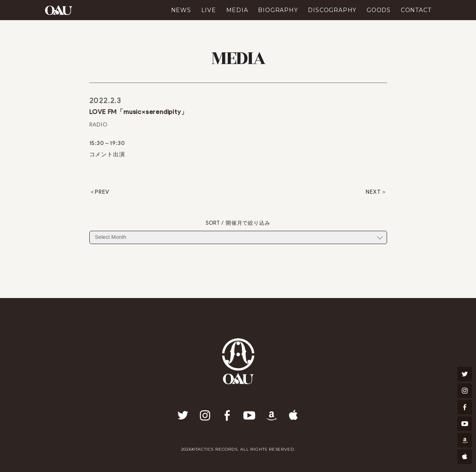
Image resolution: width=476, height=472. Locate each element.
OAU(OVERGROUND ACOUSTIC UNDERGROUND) (59, 10)
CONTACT (416, 10)
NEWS (181, 10)
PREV (102, 192)
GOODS (379, 10)
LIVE (209, 10)
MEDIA (237, 10)
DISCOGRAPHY (332, 10)
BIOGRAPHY (278, 10)
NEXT (373, 192)
